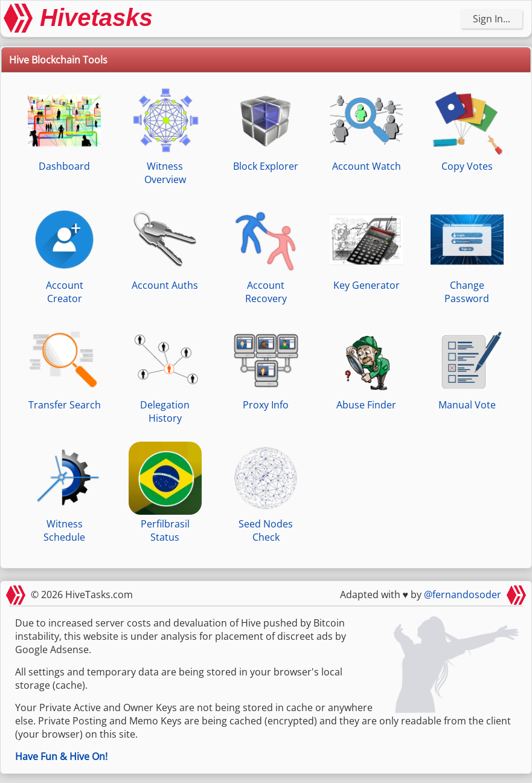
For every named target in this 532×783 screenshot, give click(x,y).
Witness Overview (165, 135)
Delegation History (165, 374)
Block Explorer (265, 128)
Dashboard (64, 128)
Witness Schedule (64, 493)
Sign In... (492, 19)
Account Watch (366, 128)
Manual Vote (467, 367)
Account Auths (165, 247)
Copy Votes (467, 128)
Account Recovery (265, 254)
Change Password (467, 254)
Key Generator (366, 247)
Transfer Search (64, 367)
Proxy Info (265, 367)
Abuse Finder (366, 367)
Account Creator (64, 254)
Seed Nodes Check (265, 493)
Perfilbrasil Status (165, 493)
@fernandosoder (463, 594)
